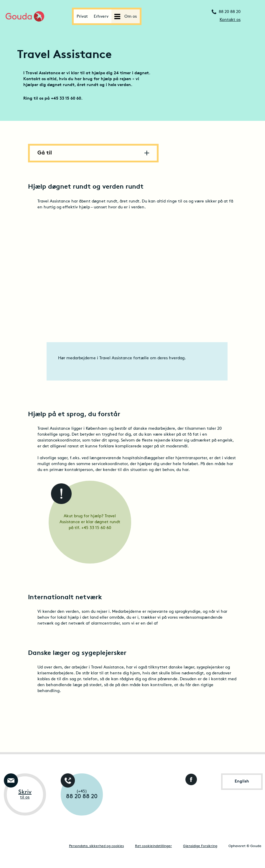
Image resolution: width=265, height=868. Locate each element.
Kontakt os (230, 20)
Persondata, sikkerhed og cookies (96, 846)
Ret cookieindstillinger (153, 846)
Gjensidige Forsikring (200, 846)
